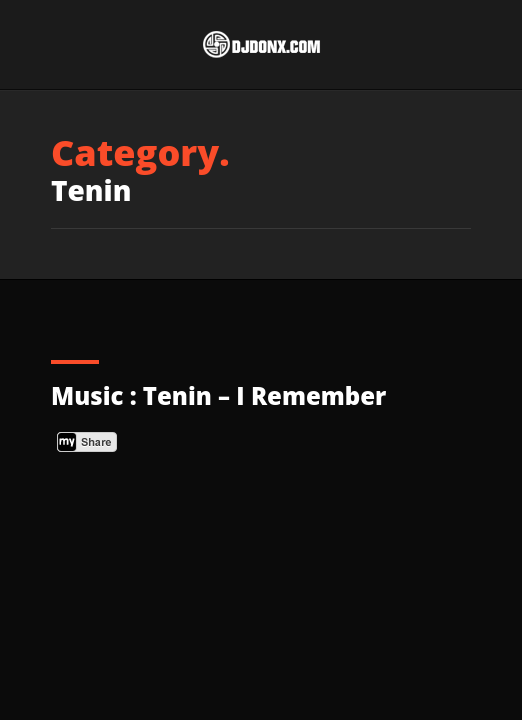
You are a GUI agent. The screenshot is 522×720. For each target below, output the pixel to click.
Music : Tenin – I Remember (218, 395)
